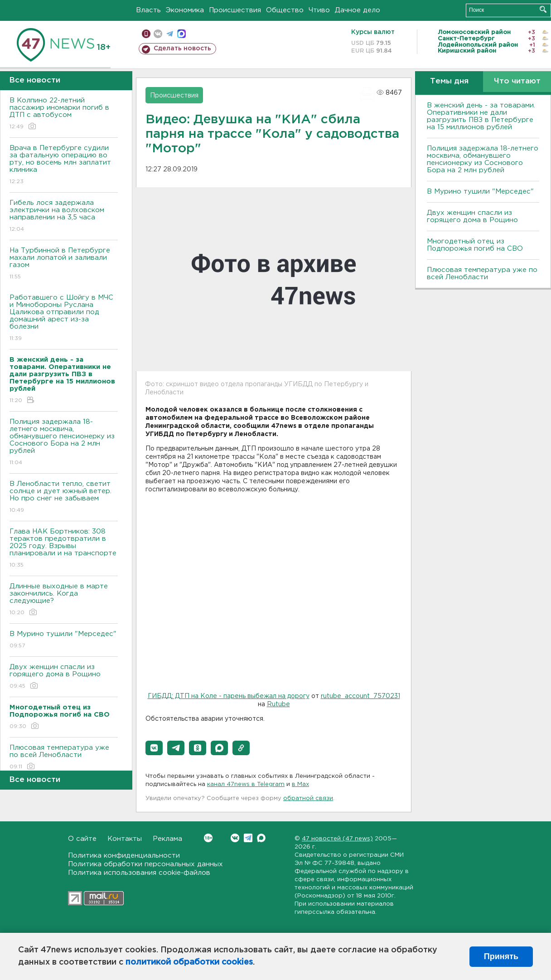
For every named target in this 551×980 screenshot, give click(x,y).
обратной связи (308, 798)
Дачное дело (358, 10)
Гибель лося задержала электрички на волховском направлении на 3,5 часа (64, 216)
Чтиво (319, 10)
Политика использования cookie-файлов (139, 873)
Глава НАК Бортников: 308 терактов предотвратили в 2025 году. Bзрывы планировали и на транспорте (64, 549)
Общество (285, 10)
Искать (543, 9)
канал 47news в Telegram (246, 784)
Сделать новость (182, 49)
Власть (148, 10)
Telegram (248, 838)
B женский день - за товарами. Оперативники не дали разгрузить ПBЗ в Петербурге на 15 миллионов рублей (481, 116)
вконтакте (158, 34)
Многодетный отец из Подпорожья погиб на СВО (475, 245)
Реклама (167, 839)
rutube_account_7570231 (360, 696)
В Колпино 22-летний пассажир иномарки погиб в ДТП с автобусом (64, 114)
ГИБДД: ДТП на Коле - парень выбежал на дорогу (229, 696)
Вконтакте (208, 838)
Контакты (125, 839)
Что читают (517, 81)
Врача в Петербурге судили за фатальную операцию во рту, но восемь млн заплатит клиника (64, 165)
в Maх (300, 784)
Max (261, 838)
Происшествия (235, 10)
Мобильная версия (146, 34)
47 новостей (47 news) (337, 839)
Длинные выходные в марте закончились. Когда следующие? (64, 600)
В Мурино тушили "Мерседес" (64, 640)
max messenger (181, 34)
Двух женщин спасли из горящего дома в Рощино (64, 677)
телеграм (170, 34)
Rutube (278, 704)
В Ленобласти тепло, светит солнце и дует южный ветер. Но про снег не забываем (64, 497)
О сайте (82, 839)
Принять (501, 956)
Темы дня (449, 81)
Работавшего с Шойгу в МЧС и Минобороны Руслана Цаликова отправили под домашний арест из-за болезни (64, 318)
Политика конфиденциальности (124, 856)
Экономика (185, 10)
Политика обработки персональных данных (145, 864)
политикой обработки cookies (189, 962)
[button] (154, 748)
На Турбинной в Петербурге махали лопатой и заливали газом (64, 264)
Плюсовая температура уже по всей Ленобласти (64, 758)
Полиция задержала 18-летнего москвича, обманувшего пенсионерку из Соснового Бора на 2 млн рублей (64, 443)
